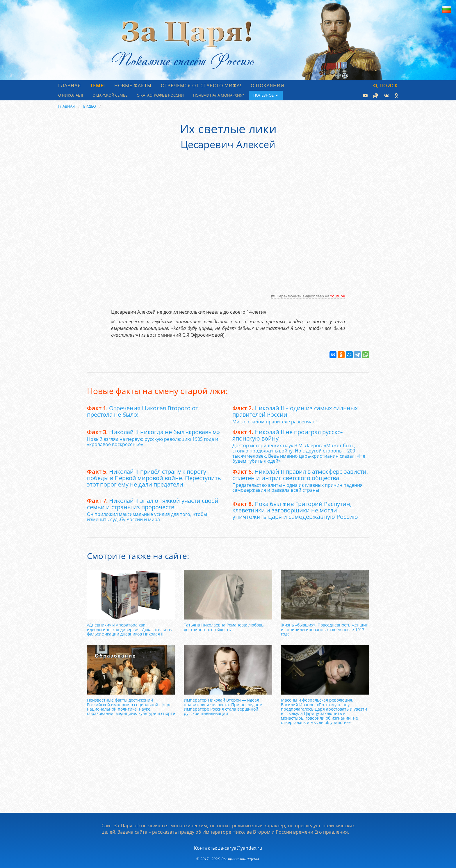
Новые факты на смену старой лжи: (157, 391)
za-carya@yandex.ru (240, 848)
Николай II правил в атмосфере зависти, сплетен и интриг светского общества (300, 475)
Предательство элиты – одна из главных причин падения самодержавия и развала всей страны (298, 488)
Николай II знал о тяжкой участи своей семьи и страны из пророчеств (153, 504)
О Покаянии (268, 86)
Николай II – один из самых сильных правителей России (295, 411)
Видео (90, 106)
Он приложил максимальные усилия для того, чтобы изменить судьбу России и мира (147, 517)
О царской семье (110, 95)
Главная (70, 86)
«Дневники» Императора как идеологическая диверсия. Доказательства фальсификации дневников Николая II (130, 629)
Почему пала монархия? (219, 95)
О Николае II (71, 95)
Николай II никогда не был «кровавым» (153, 432)
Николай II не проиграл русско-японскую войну (287, 435)
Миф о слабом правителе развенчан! (275, 422)
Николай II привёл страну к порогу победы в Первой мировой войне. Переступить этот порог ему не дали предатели (154, 478)
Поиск (386, 86)
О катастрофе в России (160, 95)
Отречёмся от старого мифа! (201, 86)
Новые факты (133, 86)
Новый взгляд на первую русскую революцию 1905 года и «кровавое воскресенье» (153, 442)
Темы (98, 86)
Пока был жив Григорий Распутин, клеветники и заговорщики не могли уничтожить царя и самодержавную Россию (295, 510)
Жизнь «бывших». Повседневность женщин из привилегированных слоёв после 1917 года (325, 629)
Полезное (266, 95)
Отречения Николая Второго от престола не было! (142, 411)
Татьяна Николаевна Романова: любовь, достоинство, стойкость (224, 627)
